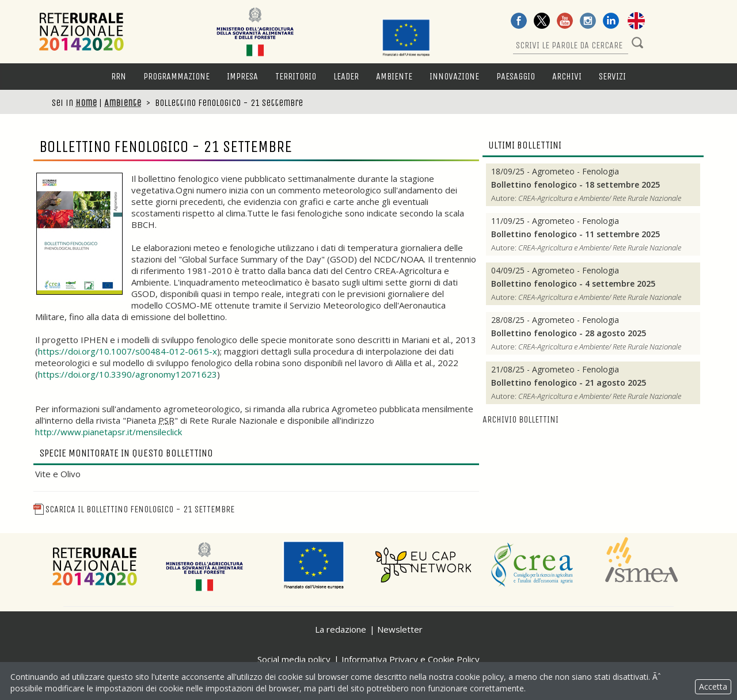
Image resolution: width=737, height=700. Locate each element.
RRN (119, 76)
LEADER (346, 76)
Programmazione (176, 76)
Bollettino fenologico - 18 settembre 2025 (575, 185)
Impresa (242, 76)
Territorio (296, 76)
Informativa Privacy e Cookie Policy (411, 659)
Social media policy (294, 659)
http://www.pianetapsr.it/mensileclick (109, 432)
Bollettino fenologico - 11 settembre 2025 (575, 234)
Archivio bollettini (521, 419)
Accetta (713, 686)
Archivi (567, 76)
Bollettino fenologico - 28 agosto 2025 (569, 333)
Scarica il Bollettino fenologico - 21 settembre (134, 509)
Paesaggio (516, 76)
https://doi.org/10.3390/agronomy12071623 (128, 374)
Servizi (612, 76)
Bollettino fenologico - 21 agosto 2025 (569, 383)
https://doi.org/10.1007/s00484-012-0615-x (128, 351)
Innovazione (454, 76)
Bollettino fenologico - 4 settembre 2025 (573, 284)
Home (86, 103)
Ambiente (394, 76)
